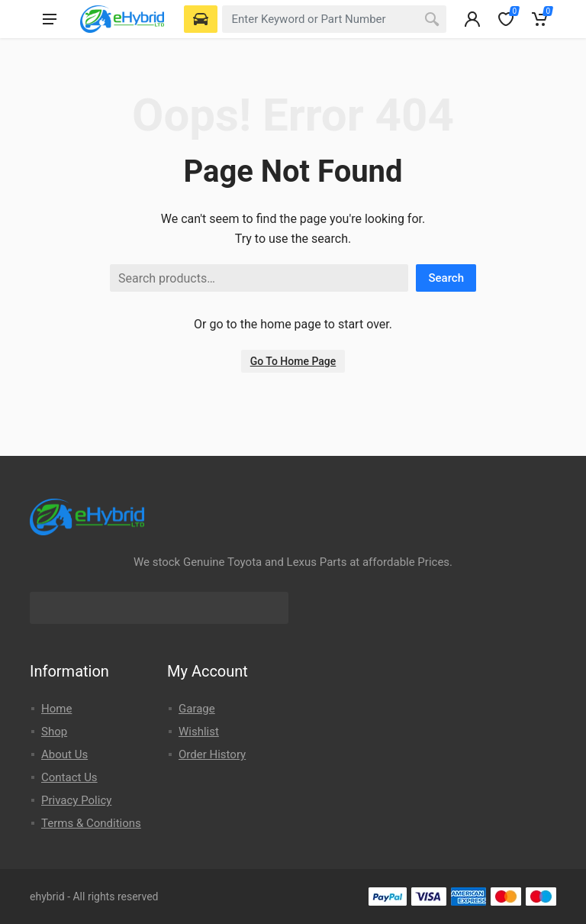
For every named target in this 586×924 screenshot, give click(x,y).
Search (446, 278)
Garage (197, 709)
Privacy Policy (76, 800)
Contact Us (69, 777)
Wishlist (199, 732)
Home (56, 709)
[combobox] (334, 19)
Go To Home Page (293, 361)
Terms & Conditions (91, 823)
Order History (212, 754)
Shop (54, 732)
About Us (64, 754)
